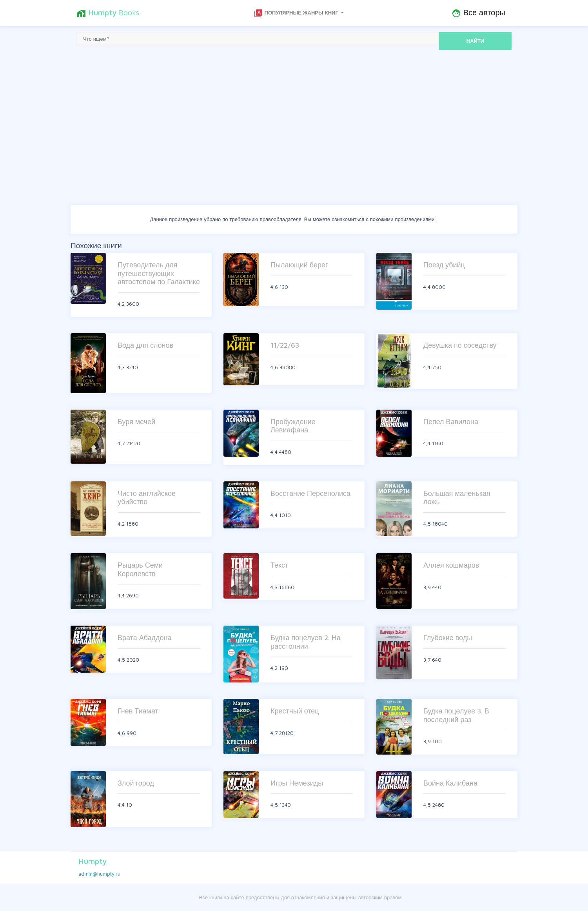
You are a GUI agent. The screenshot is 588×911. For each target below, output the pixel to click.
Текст (279, 565)
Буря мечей (136, 422)
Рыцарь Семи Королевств (140, 569)
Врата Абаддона (145, 638)
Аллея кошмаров (451, 565)
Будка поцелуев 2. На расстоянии (306, 642)
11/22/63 (285, 345)
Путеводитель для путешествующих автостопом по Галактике (159, 273)
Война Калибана (450, 783)
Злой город (136, 783)
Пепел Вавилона (451, 422)
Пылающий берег (299, 265)
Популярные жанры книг (297, 13)
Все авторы (478, 13)
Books (108, 13)
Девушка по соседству (460, 345)
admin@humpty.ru (99, 874)
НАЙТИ (475, 41)
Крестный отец (295, 711)
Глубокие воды (448, 638)
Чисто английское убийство (147, 498)
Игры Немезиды (297, 783)
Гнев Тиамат (138, 711)
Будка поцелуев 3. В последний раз (456, 715)
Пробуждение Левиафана (293, 426)
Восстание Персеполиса (310, 493)
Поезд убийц (444, 265)
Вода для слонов (145, 345)
